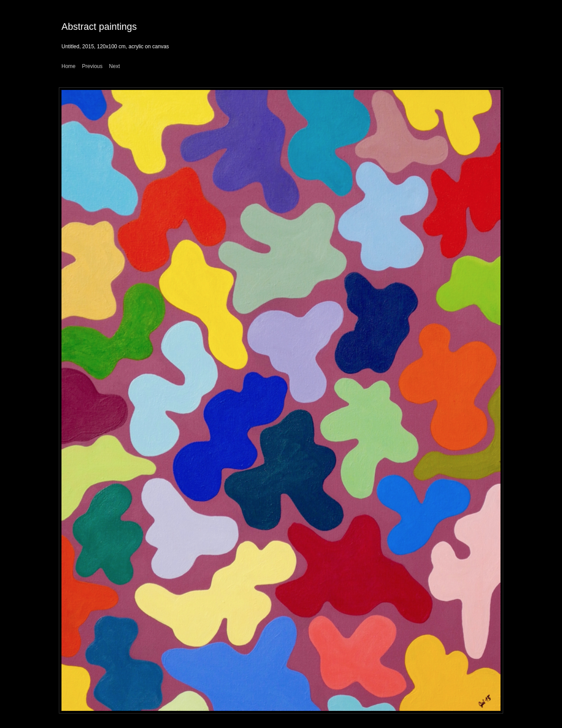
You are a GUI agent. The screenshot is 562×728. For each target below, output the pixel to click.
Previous (92, 66)
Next (114, 66)
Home (68, 66)
